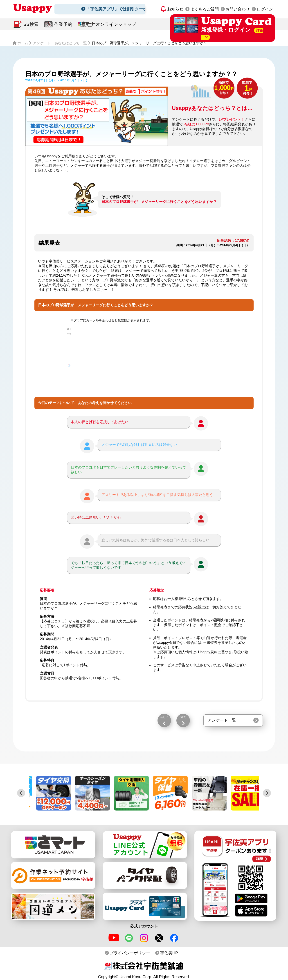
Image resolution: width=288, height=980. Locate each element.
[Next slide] (267, 793)
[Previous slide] (21, 793)
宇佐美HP (169, 953)
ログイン (265, 9)
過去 (183, 717)
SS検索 (31, 24)
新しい (164, 717)
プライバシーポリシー (130, 953)
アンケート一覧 (222, 720)
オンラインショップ (116, 24)
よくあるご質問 (205, 9)
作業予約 (63, 24)
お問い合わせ (238, 9)
